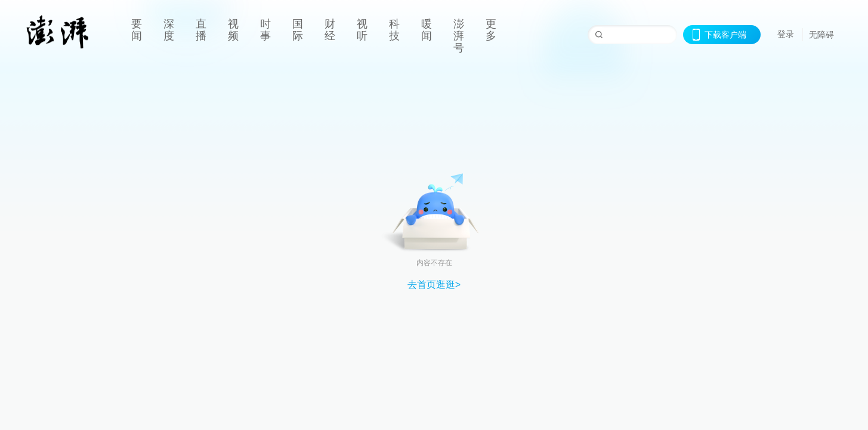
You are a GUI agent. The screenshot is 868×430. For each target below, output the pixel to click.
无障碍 (821, 35)
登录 (786, 34)
